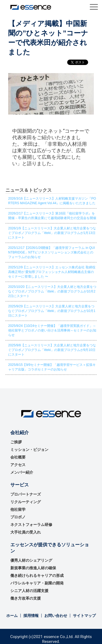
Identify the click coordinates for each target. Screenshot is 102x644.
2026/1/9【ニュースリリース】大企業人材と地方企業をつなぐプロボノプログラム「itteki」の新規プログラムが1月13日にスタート (52, 233)
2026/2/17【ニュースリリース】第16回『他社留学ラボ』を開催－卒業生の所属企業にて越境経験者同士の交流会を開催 (52, 216)
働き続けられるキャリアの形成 (37, 575)
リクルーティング (26, 502)
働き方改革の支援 (26, 598)
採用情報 (31, 616)
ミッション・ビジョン (29, 450)
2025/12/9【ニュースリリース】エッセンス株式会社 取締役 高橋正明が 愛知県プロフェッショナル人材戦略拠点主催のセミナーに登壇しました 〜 (52, 272)
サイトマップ (84, 616)
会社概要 (18, 457)
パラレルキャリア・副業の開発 (37, 583)
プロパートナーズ (26, 494)
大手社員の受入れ (26, 532)
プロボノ (18, 517)
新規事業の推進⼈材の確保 (33, 568)
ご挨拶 (16, 442)
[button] (94, 7)
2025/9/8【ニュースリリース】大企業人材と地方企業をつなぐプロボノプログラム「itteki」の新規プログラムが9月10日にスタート (52, 350)
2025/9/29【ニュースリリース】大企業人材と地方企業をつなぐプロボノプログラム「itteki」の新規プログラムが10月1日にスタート (52, 311)
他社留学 (18, 509)
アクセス (18, 465)
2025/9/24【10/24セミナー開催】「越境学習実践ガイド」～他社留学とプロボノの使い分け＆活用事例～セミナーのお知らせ (52, 330)
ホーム (12, 616)
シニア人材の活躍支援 (29, 591)
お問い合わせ (56, 616)
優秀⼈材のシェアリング (31, 560)
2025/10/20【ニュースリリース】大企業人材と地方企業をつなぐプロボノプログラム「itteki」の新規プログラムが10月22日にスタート (52, 291)
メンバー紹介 (22, 472)
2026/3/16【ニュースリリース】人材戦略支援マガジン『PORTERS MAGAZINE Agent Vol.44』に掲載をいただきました (52, 201)
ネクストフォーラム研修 (31, 525)
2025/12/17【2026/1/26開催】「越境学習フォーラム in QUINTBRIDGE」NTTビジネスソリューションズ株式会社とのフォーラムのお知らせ (52, 252)
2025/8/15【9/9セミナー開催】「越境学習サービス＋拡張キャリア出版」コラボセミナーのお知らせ (52, 367)
